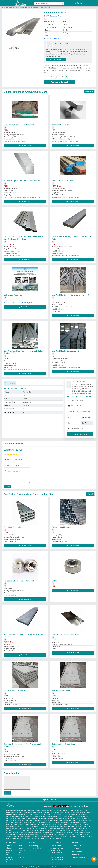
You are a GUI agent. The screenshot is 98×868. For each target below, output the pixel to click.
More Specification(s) (52, 38)
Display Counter (11, 814)
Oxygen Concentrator (22, 838)
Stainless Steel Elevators (77, 814)
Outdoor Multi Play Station (53, 810)
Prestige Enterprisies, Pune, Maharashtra (66, 367)
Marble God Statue (81, 826)
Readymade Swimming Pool (25, 836)
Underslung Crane (30, 824)
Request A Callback (49, 799)
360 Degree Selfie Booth (56, 838)
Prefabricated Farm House (29, 816)
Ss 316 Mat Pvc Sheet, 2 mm (63, 743)
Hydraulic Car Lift (52, 814)
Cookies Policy (33, 845)
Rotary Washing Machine (46, 822)
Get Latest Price (56, 15)
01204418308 (76, 845)
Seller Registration (56, 845)
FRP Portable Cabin (79, 816)
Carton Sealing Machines (83, 812)
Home (4, 7)
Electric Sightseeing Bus (58, 836)
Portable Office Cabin (33, 818)
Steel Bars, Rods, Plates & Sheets (16, 7)
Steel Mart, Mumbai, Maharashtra (15, 141)
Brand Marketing (56, 854)
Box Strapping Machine (68, 812)
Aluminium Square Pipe (13, 527)
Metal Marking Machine (67, 826)
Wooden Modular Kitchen (26, 832)
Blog (8, 854)
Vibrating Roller (79, 810)
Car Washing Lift (61, 832)
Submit (7, 486)
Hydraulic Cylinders (59, 820)
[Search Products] (35, 3)
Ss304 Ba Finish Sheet (61, 690)
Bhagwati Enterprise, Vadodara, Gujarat (65, 197)
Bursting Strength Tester (80, 824)
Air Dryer (15, 832)
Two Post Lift (70, 832)
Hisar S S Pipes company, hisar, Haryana (18, 369)
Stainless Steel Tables (53, 812)
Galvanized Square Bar (13, 294)
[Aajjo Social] (79, 806)
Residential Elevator (40, 814)
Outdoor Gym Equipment (42, 836)
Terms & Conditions (35, 847)
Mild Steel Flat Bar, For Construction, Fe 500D (70, 294)
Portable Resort (55, 816)
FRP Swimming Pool (61, 834)
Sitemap (9, 847)
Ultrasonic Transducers (19, 830)
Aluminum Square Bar (61, 124)
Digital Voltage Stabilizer (79, 822)
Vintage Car (77, 836)
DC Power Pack (47, 820)
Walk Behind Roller (68, 810)
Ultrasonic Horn (55, 828)
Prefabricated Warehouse (62, 818)
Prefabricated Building (47, 818)
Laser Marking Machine (27, 810)
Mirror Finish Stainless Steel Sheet (66, 634)
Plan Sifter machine (43, 828)
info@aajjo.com (77, 851)
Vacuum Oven (29, 820)
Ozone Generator (35, 838)
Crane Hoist (49, 824)
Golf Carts (69, 836)
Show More (89, 91)
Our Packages (55, 850)
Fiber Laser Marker (53, 826)
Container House (18, 820)
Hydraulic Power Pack (72, 820)
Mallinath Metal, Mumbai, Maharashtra (65, 141)
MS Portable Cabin (66, 816)
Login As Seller (55, 861)
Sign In (78, 3)
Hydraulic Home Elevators (25, 814)
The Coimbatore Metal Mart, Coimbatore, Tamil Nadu (22, 197)
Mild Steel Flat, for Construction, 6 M (66, 350)
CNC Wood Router (86, 820)
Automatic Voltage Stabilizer (15, 824)
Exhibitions (10, 859)
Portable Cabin (40, 810)
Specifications (10, 382)
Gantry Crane (40, 824)
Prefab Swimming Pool (47, 834)
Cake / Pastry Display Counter (38, 826)
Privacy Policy (33, 850)
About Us (9, 845)
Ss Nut (54, 580)
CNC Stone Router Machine (29, 822)
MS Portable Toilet (43, 816)
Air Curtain (13, 828)
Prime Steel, (56, 311)
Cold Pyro (44, 838)
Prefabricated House (77, 818)
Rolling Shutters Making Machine (45, 832)
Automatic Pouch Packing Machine (59, 830)
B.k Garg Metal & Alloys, (12, 255)
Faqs (8, 861)
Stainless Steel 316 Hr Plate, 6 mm (18, 690)
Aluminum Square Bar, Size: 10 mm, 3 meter (22, 180)
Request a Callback (60, 81)
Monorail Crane (58, 824)
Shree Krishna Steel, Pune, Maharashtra (65, 255)
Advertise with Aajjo (57, 847)
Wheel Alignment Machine (83, 832)
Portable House (16, 816)
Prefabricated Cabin (19, 818)
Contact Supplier (57, 59)
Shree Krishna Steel (61, 43)
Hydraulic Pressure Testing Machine (17, 826)
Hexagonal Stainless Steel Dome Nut (19, 580)
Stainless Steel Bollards (61, 527)
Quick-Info (10, 857)
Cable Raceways (66, 828)
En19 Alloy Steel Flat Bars (62, 180)
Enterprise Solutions (57, 859)
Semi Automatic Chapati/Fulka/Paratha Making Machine (23, 834)
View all (90, 493)
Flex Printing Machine (14, 822)
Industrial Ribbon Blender (25, 812)
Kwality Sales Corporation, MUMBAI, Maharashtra (21, 302)
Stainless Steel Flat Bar (32, 7)
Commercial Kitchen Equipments (27, 828)
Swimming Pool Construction (77, 834)
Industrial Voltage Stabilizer (63, 822)
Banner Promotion (56, 852)
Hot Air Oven (38, 820)
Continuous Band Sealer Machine (37, 830)
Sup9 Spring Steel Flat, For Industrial (19, 124)
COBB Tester (68, 824)
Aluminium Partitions (40, 812)
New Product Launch (57, 857)
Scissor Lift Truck (63, 814)
